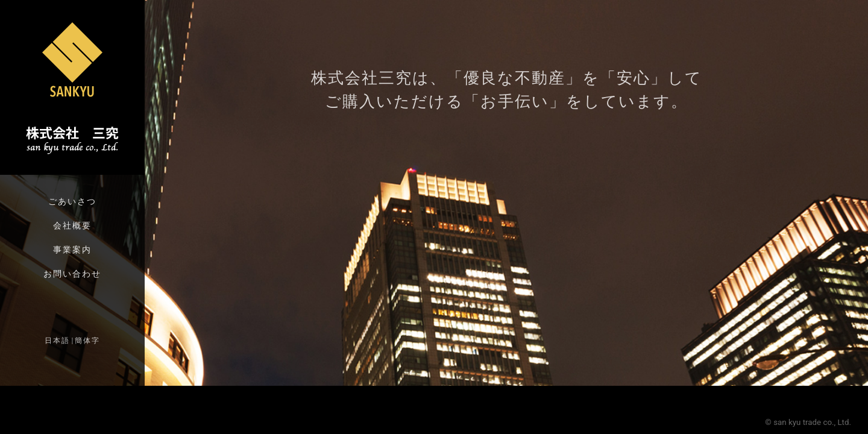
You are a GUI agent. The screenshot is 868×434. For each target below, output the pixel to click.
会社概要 (72, 225)
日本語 (57, 341)
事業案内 (72, 250)
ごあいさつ (72, 201)
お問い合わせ (72, 274)
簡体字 (87, 341)
